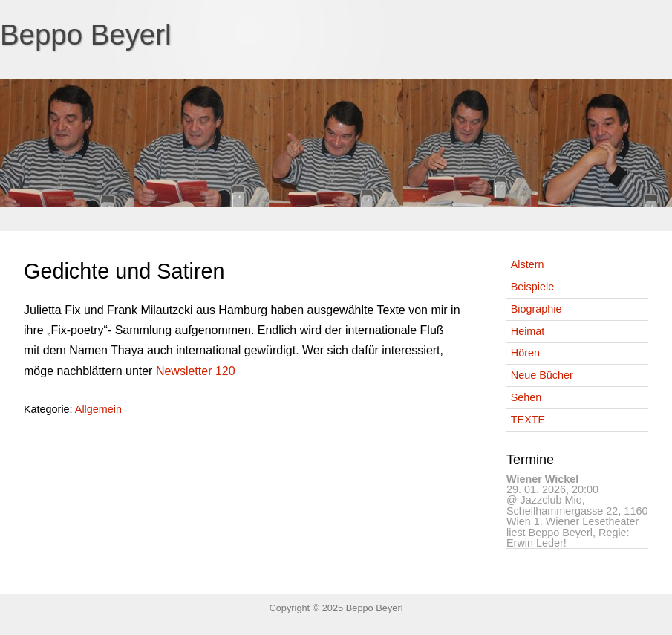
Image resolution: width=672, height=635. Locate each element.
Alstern (528, 264)
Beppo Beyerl (86, 35)
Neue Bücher (542, 375)
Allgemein (98, 409)
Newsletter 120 (196, 371)
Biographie (536, 309)
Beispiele (532, 287)
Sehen (526, 397)
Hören (525, 353)
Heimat (528, 331)
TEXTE (528, 420)
